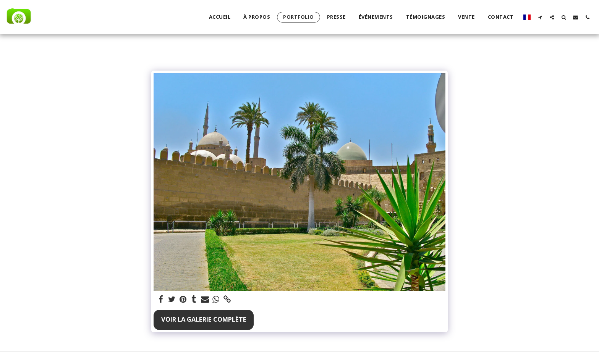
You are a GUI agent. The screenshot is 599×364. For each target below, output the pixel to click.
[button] (540, 17)
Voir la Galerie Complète (204, 319)
